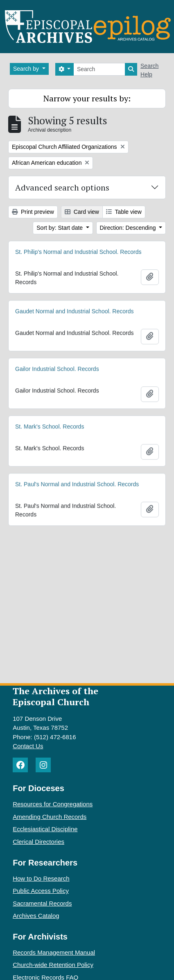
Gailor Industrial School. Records (57, 370)
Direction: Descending (129, 228)
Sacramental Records (42, 903)
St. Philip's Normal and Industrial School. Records (78, 252)
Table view (124, 212)
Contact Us (28, 746)
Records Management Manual (54, 952)
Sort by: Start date (60, 228)
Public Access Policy (41, 891)
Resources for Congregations (53, 804)
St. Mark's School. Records (50, 428)
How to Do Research (41, 878)
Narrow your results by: (87, 98)
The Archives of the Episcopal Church (55, 696)
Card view (82, 212)
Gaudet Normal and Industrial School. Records (74, 312)
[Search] (99, 69)
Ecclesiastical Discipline (45, 829)
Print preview (33, 212)
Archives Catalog (36, 916)
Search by (27, 69)
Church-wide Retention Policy (53, 965)
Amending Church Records (50, 817)
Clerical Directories (38, 842)
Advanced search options (62, 187)
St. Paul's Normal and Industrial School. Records (77, 485)
